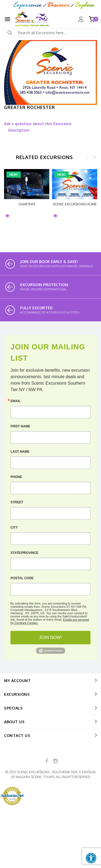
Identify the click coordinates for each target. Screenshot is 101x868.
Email (15, 401)
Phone (16, 477)
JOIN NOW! (50, 637)
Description (19, 130)
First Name (20, 426)
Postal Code (22, 578)
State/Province (25, 553)
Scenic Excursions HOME (75, 204)
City (14, 528)
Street (17, 502)
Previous (88, 157)
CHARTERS (27, 204)
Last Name (20, 452)
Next (94, 157)
